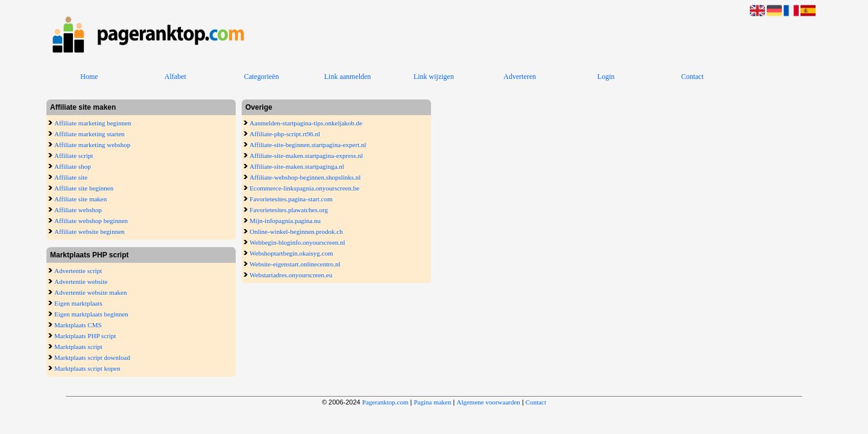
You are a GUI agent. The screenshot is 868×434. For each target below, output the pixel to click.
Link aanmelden (348, 77)
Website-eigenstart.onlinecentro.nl (295, 264)
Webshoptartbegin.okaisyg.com (291, 253)
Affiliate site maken (80, 199)
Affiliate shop (73, 166)
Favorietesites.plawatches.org (289, 210)
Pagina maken (432, 402)
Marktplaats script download (92, 357)
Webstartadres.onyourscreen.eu (291, 275)
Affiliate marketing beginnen (93, 123)
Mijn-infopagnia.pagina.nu (285, 221)
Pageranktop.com (385, 402)
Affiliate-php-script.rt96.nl (285, 134)
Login (606, 77)
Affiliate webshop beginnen (91, 221)
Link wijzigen (434, 77)
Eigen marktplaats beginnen (91, 314)
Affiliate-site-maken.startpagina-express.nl (306, 156)
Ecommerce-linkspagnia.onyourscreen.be (304, 188)
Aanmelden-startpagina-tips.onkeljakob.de (306, 123)
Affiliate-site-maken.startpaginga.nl (297, 166)
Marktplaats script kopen (87, 368)
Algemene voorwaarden (488, 402)
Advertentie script (78, 271)
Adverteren (520, 77)
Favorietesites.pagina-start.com (291, 199)
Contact (692, 77)
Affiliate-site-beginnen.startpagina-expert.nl (308, 145)
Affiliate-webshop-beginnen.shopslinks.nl (305, 177)
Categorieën (262, 77)
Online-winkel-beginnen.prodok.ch (296, 231)
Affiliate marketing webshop (92, 145)
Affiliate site (71, 177)
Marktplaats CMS (78, 325)
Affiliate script (74, 156)
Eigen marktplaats (78, 303)
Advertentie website (81, 281)
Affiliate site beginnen (84, 188)
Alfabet (175, 77)
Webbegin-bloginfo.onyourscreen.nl (297, 242)
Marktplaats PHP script (85, 336)
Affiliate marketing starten (89, 134)
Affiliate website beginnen (89, 231)
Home (89, 77)
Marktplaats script (78, 347)
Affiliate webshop (78, 210)
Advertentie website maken (90, 292)
